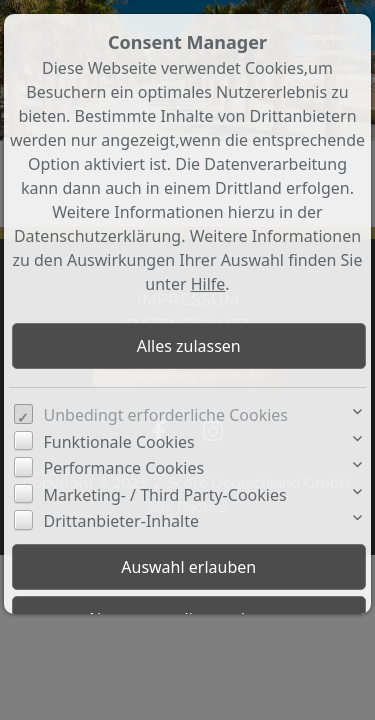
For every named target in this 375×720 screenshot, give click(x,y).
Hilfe (208, 284)
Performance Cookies (124, 468)
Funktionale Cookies (119, 442)
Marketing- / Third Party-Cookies (165, 495)
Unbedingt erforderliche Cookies (166, 415)
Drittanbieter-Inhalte (122, 521)
